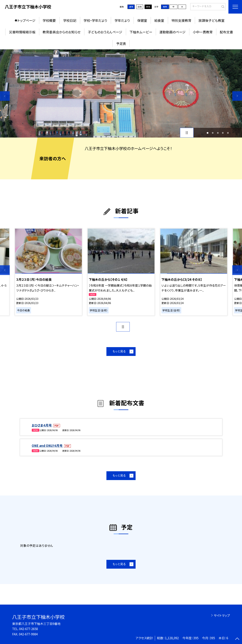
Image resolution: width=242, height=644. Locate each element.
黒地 (148, 7)
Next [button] (237, 96)
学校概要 (49, 20)
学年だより (122, 20)
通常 (131, 7)
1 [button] (208, 133)
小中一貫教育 (203, 32)
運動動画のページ (172, 32)
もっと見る (119, 351)
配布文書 (226, 32)
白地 (140, 7)
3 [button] (218, 133)
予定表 (121, 43)
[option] (121, 93)
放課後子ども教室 (212, 20)
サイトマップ (222, 615)
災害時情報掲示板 (22, 32)
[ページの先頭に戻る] (237, 639)
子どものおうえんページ (105, 32)
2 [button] (213, 133)
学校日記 (70, 20)
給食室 (159, 20)
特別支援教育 (181, 20)
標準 (165, 7)
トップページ (26, 20)
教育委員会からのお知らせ (62, 32)
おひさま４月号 (42, 425)
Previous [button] (5, 96)
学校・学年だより (95, 20)
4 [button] (223, 133)
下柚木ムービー (141, 32)
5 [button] (228, 133)
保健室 (142, 20)
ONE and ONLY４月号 (48, 446)
